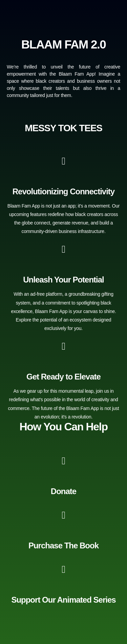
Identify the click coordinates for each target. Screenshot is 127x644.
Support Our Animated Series (63, 600)
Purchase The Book (63, 545)
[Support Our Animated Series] (64, 569)
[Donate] (64, 461)
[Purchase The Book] (64, 515)
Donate (63, 491)
